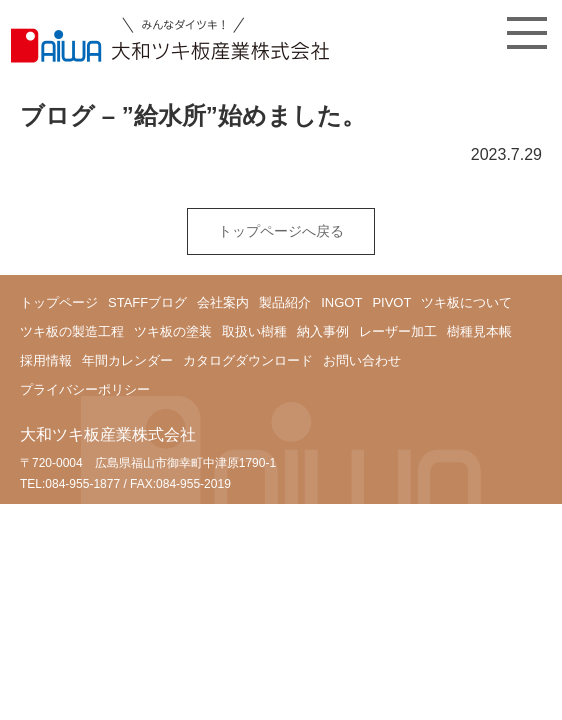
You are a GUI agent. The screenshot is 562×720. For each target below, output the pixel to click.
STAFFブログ (147, 302)
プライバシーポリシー (85, 389)
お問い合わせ (362, 360)
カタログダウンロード (248, 360)
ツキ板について (466, 302)
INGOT (341, 302)
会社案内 (223, 302)
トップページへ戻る (281, 231)
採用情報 (46, 360)
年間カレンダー (127, 360)
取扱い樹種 (254, 331)
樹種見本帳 (479, 331)
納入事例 (323, 331)
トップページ (59, 302)
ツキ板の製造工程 (72, 331)
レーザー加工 (398, 331)
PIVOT (391, 302)
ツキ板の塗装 (173, 331)
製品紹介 (285, 302)
